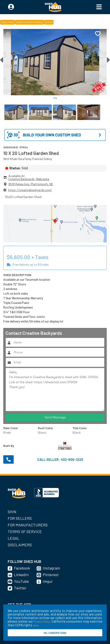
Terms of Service (25, 532)
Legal (14, 538)
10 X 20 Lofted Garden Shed (31, 153)
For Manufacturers (28, 525)
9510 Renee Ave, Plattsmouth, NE (31, 184)
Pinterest (51, 575)
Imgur (48, 581)
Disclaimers (20, 545)
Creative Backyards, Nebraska (29, 179)
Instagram (51, 568)
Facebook (22, 568)
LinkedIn (21, 575)
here (36, 625)
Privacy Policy (42, 621)
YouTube (21, 581)
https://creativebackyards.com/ (30, 190)
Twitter (20, 588)
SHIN (12, 512)
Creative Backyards (29, 22)
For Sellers (20, 518)
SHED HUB (7, 22)
